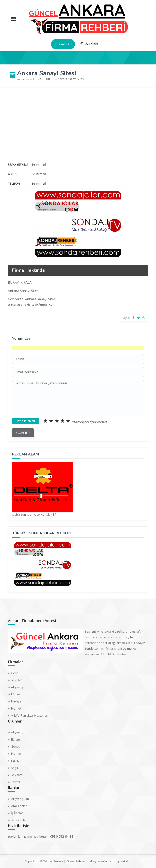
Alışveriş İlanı (20, 799)
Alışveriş (17, 687)
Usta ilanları (19, 820)
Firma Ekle (63, 44)
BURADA (108, 654)
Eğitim (15, 694)
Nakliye (16, 701)
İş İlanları (17, 813)
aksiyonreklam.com (103, 861)
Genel (15, 673)
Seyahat (17, 680)
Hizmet (16, 709)
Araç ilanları (19, 806)
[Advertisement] (78, 119)
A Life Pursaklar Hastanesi (30, 716)
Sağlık (15, 768)
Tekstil (16, 782)
